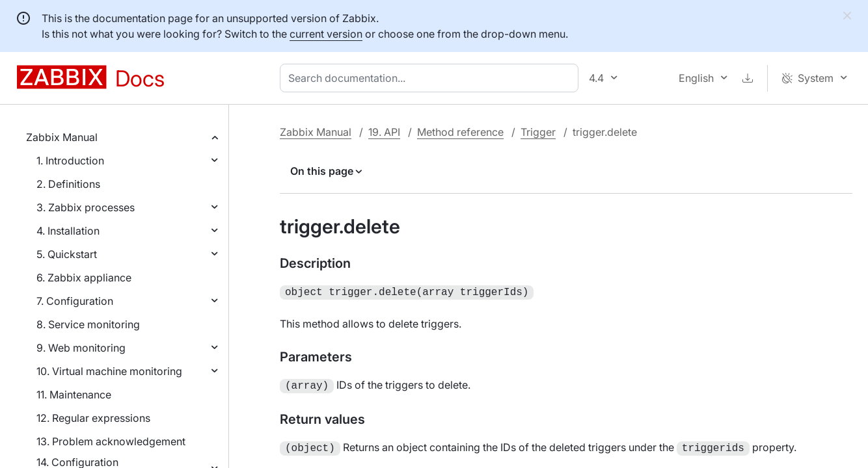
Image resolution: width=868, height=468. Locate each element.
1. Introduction (70, 161)
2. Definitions (68, 184)
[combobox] (432, 78)
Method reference (460, 132)
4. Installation (68, 231)
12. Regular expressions (93, 418)
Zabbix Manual (62, 137)
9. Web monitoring (81, 348)
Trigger (538, 132)
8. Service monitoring (88, 324)
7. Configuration (75, 301)
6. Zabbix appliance (84, 278)
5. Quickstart (67, 254)
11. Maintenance (74, 395)
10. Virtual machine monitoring (109, 371)
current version (326, 34)
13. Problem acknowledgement (111, 441)
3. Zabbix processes (86, 207)
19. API (384, 132)
